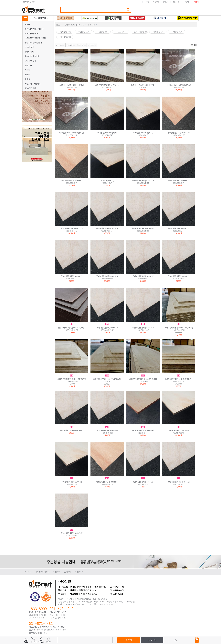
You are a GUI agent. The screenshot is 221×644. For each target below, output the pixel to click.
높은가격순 (81, 45)
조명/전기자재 (30, 88)
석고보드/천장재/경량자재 (35, 38)
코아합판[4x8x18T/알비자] (143, 133)
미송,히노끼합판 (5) (139, 32)
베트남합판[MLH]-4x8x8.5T (72, 180)
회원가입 (156, 2)
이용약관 (57, 572)
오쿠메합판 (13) (65, 32)
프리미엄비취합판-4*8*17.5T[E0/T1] (179, 328)
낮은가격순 (71, 45)
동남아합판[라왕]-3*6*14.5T (179, 482)
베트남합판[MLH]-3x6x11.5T (107, 482)
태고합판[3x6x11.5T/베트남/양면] (72, 133)
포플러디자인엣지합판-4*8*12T (143, 85)
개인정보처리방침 (42, 572)
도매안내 (196, 2)
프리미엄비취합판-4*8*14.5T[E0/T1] (72, 379)
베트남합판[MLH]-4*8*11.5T (179, 133)
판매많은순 (60, 45)
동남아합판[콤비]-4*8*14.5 (143, 328)
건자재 (27, 70)
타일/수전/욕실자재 (33, 84)
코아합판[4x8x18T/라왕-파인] (143, 430)
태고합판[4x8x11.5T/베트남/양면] (179, 85)
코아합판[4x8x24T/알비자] (107, 133)
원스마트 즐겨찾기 (30, 2)
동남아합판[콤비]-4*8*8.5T (179, 180)
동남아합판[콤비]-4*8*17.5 (107, 328)
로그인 (147, 2)
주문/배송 (176, 2)
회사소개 (28, 572)
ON (197, 640)
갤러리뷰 (195, 45)
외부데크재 (29, 47)
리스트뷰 (192, 45)
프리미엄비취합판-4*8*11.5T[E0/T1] (107, 379)
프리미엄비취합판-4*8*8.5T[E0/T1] (143, 379)
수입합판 (91, 25)
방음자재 (28, 65)
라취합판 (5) (158, 32)
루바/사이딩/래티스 (33, 56)
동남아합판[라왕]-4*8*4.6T (107, 430)
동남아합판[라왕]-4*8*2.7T (72, 276)
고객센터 (186, 2)
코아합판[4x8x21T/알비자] (179, 430)
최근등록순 (92, 45)
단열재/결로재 (30, 61)
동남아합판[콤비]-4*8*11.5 (143, 180)
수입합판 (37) (83, 32)
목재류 (27, 24)
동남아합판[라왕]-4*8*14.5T (107, 228)
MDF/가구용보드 (31, 33)
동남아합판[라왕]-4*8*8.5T (179, 228)
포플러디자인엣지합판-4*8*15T (107, 85)
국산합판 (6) (102, 32)
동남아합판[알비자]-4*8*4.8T (72, 430)
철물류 (27, 74)
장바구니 (166, 2)
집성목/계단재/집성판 (33, 42)
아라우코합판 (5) (65, 37)
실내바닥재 (29, 52)
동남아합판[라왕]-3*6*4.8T (143, 276)
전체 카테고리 (41, 18)
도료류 (27, 79)
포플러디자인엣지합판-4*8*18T (72, 85)
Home (59, 25)
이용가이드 (79, 572)
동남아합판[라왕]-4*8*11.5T (143, 228)
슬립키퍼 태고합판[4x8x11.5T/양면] (72, 328)
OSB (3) (121, 32)
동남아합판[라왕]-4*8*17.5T (72, 228)
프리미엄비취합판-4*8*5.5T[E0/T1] (179, 379)
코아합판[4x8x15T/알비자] (72, 482)
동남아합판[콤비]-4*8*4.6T (143, 482)
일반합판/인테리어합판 (34, 29)
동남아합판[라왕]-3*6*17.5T (107, 276)
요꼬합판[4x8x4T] (107, 180)
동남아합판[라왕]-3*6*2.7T (179, 276)
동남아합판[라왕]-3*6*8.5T (72, 533)
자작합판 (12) (176, 32)
